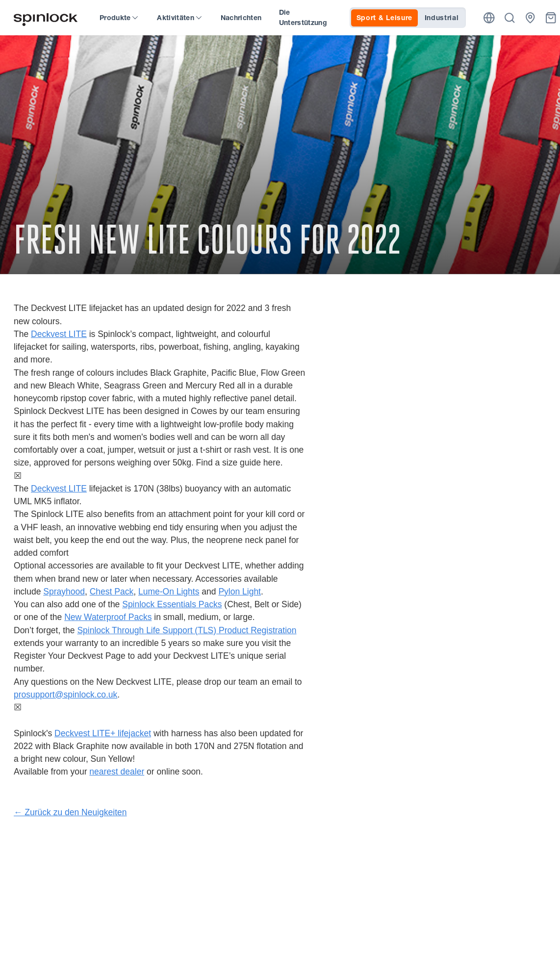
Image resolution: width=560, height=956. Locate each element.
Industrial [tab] (442, 18)
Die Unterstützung (303, 17)
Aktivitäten (179, 18)
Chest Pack (112, 592)
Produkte (119, 18)
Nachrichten (241, 18)
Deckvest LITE (59, 334)
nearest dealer (117, 772)
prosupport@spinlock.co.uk (65, 695)
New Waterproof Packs (108, 617)
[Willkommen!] (46, 18)
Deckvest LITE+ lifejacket (103, 733)
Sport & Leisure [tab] (385, 18)
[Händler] (530, 18)
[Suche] (510, 18)
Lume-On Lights (169, 592)
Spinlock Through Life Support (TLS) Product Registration (187, 630)
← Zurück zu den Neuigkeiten (70, 812)
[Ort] (489, 18)
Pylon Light (240, 592)
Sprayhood (64, 592)
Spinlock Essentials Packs (172, 604)
